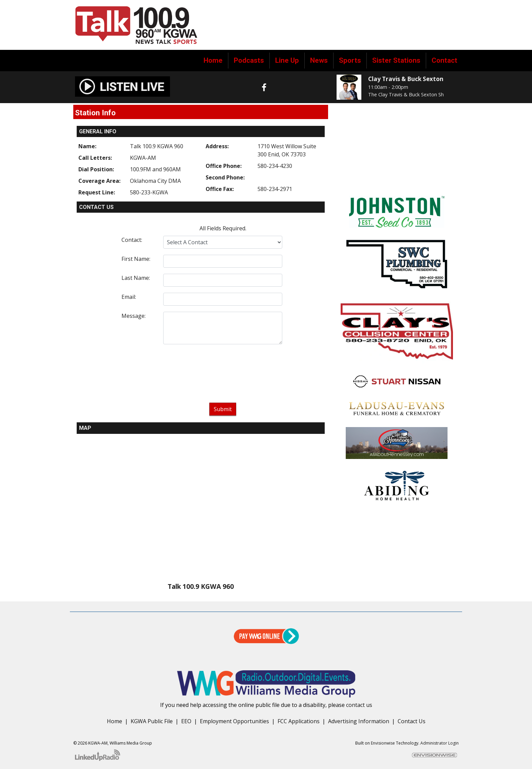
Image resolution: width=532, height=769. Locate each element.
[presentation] (223, 375)
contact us (359, 705)
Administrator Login (440, 743)
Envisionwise (383, 743)
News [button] (319, 60)
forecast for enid (397, 182)
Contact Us (412, 721)
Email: (129, 297)
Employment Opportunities (234, 721)
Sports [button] (350, 60)
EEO (186, 721)
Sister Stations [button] (396, 60)
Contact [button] (444, 60)
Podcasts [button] (249, 60)
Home (213, 60)
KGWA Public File (152, 721)
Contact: (132, 240)
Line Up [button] (287, 60)
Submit (223, 409)
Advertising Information (359, 721)
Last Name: (136, 278)
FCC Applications (299, 721)
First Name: (136, 259)
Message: (134, 316)
